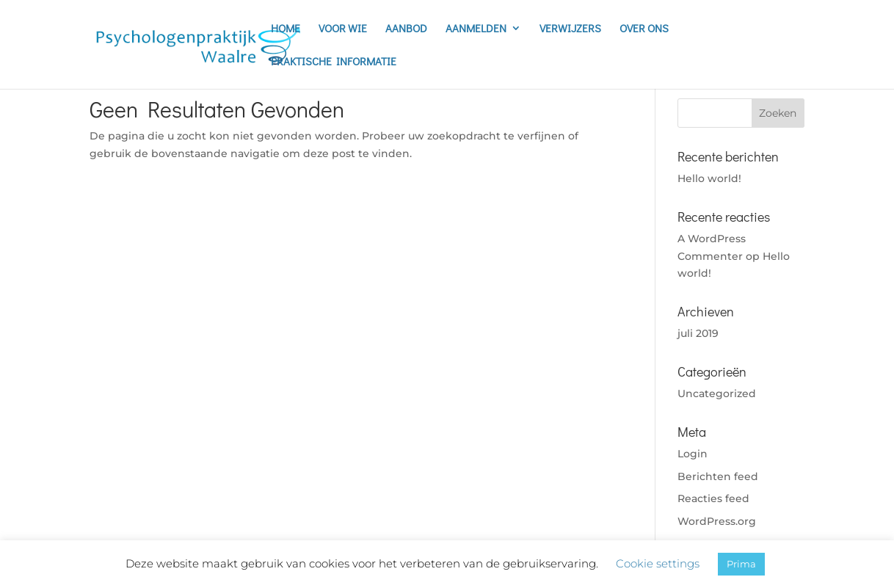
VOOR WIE (343, 29)
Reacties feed (713, 498)
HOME (286, 29)
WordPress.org (717, 521)
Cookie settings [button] (658, 563)
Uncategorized (717, 393)
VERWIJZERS (570, 29)
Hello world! (709, 178)
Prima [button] (741, 564)
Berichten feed (718, 476)
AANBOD (406, 29)
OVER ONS (644, 29)
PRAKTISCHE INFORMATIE (334, 62)
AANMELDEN (476, 29)
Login (693, 454)
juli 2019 (698, 333)
